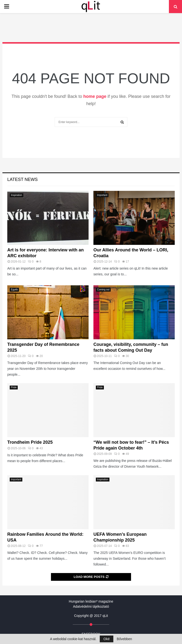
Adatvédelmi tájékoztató (91, 606)
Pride (14, 387)
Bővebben (124, 639)
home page (95, 96)
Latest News (22, 179)
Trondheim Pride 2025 (30, 442)
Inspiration (17, 195)
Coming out (103, 290)
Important (102, 195)
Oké (107, 639)
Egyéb (14, 290)
